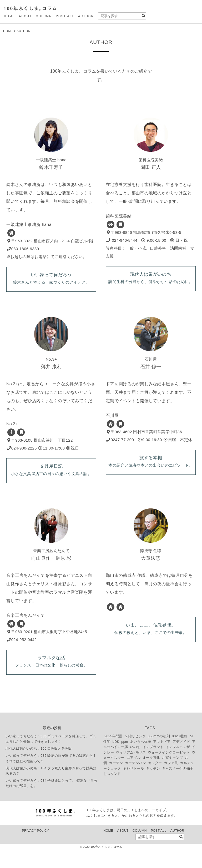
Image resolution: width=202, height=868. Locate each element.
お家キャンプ (173, 776)
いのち (135, 765)
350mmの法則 (159, 755)
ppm (125, 760)
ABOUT (25, 16)
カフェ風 (171, 782)
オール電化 (151, 776)
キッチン (153, 787)
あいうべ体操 (140, 760)
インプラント (153, 765)
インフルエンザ (178, 765)
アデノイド (181, 760)
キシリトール (133, 787)
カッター (155, 782)
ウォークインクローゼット (169, 771)
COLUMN (44, 16)
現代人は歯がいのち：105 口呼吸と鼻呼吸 (39, 767)
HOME (9, 16)
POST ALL (65, 16)
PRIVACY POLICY (35, 849)
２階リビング (135, 755)
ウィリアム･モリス (131, 771)
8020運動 (179, 755)
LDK (116, 760)
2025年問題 (114, 755)
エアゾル (133, 776)
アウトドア (162, 760)
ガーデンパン (135, 782)
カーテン (116, 782)
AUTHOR (86, 16)
